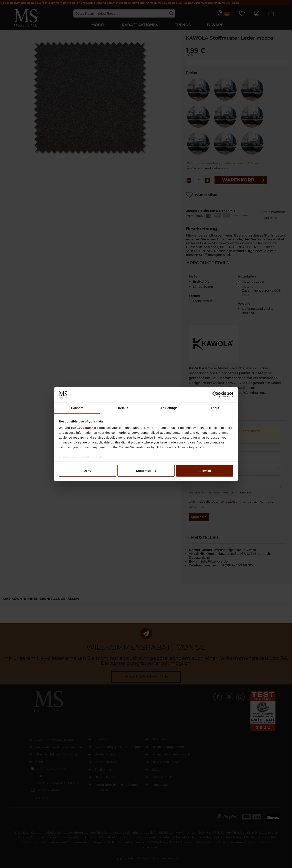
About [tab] (215, 408)
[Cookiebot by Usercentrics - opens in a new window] (215, 394)
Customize (146, 470)
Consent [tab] (77, 408)
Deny (87, 470)
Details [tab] (123, 408)
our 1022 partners (85, 428)
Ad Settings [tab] (169, 408)
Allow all (205, 470)
